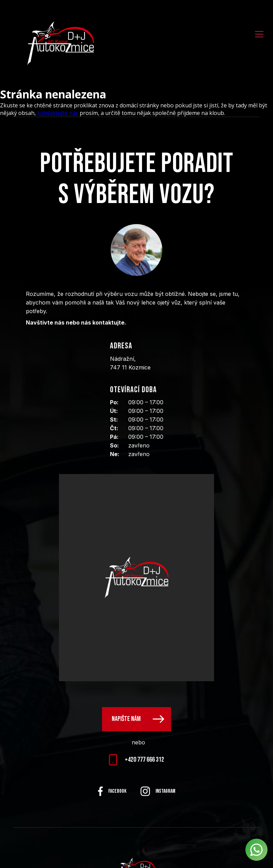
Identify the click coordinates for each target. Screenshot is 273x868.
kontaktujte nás (58, 113)
